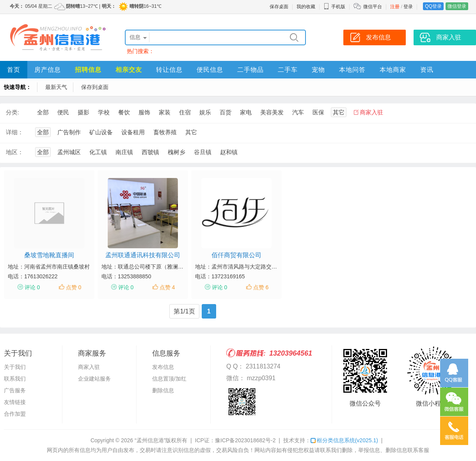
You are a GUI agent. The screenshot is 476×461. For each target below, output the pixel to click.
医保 (318, 112)
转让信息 (169, 70)
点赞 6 (261, 287)
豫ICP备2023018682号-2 (245, 440)
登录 (408, 7)
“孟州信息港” (150, 440)
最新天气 (56, 87)
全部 (43, 112)
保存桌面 (279, 7)
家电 (246, 112)
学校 (104, 112)
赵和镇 (229, 152)
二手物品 (250, 70)
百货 (226, 112)
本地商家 (393, 70)
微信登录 (457, 6)
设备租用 (133, 132)
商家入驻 (371, 112)
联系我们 (15, 379)
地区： (15, 152)
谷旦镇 (203, 152)
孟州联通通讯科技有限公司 (143, 255)
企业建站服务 (94, 379)
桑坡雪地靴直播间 (49, 255)
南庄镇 (124, 152)
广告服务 (15, 390)
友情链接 (15, 402)
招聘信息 (88, 70)
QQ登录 (433, 6)
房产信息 (48, 70)
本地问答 (352, 70)
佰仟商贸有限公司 (236, 255)
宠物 (318, 70)
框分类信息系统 (344, 440)
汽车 (298, 112)
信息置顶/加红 (169, 379)
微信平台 (373, 7)
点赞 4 (167, 287)
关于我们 (15, 367)
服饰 (144, 112)
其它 (339, 112)
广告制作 (69, 132)
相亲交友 (129, 70)
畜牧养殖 (165, 132)
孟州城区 (69, 152)
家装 (165, 112)
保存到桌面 (95, 87)
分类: (12, 112)
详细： (15, 132)
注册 (395, 7)
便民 (63, 112)
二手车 (288, 70)
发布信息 (163, 367)
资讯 (427, 70)
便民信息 (210, 70)
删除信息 (163, 390)
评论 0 (32, 287)
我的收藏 (306, 7)
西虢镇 (150, 152)
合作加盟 (15, 414)
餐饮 (124, 112)
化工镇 (98, 152)
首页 (14, 70)
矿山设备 (101, 132)
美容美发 (272, 112)
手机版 (334, 7)
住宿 (185, 112)
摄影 (83, 112)
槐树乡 (177, 152)
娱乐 (205, 112)
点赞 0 (74, 287)
